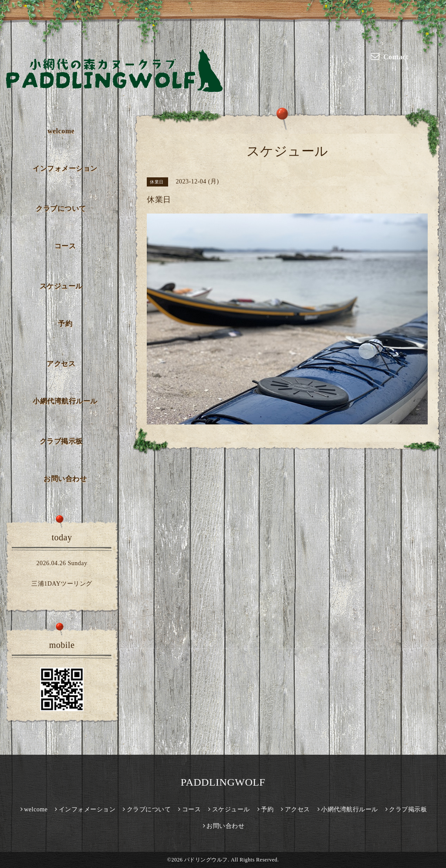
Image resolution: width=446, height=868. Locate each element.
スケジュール (61, 286)
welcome (61, 131)
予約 (65, 324)
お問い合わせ (65, 479)
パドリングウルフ (206, 860)
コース (65, 246)
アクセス (61, 364)
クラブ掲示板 (61, 441)
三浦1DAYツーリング (62, 584)
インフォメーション (65, 168)
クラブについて (61, 209)
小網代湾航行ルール (65, 401)
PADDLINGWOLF (223, 782)
